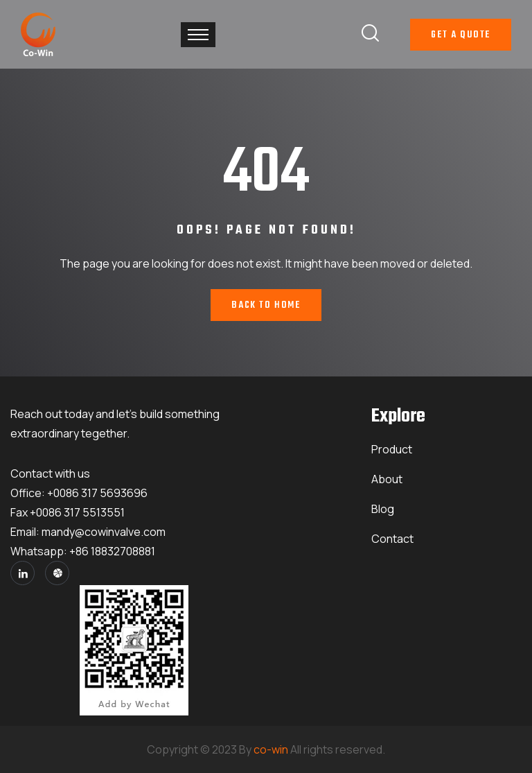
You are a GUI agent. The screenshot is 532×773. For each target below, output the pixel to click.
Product (392, 449)
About (387, 479)
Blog (383, 509)
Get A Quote (461, 35)
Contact (392, 539)
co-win (271, 749)
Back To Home (266, 305)
